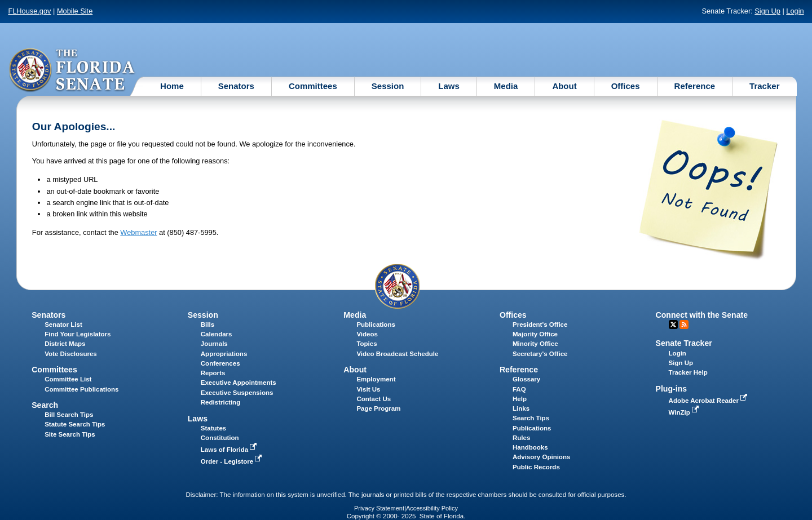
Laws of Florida (230, 450)
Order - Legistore (233, 461)
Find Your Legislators (78, 334)
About (564, 86)
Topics (367, 344)
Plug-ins (672, 389)
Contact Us (374, 399)
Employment (376, 379)
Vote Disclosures (71, 354)
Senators (236, 86)
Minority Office (535, 344)
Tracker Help (688, 372)
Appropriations (224, 354)
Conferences (220, 363)
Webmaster (138, 232)
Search (45, 405)
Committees (313, 86)
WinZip (685, 412)
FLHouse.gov (29, 11)
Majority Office (535, 334)
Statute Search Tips (75, 424)
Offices (626, 86)
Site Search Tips (70, 434)
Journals (214, 344)
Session (388, 86)
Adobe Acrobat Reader (709, 401)
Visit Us (368, 389)
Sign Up (767, 11)
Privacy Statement (379, 508)
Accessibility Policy (432, 508)
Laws (449, 86)
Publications (376, 325)
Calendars (217, 334)
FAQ (519, 389)
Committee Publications (81, 389)
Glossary (526, 379)
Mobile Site (75, 11)
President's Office (540, 325)
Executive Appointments (239, 383)
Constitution (220, 438)
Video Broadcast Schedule (397, 354)
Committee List (68, 379)
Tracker (764, 86)
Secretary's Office (540, 354)
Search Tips (531, 418)
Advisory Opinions (541, 457)
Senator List (63, 325)
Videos (367, 334)
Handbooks (530, 447)
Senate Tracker (684, 343)
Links (521, 408)
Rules (521, 438)
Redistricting (220, 402)
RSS (684, 325)
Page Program (378, 408)
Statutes (213, 428)
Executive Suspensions (237, 393)
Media (506, 86)
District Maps (65, 344)
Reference (695, 86)
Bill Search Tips (69, 415)
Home (172, 86)
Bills (208, 325)
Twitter (673, 325)
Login (795, 11)
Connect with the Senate (702, 315)
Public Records (536, 467)
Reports (213, 373)
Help (520, 399)
